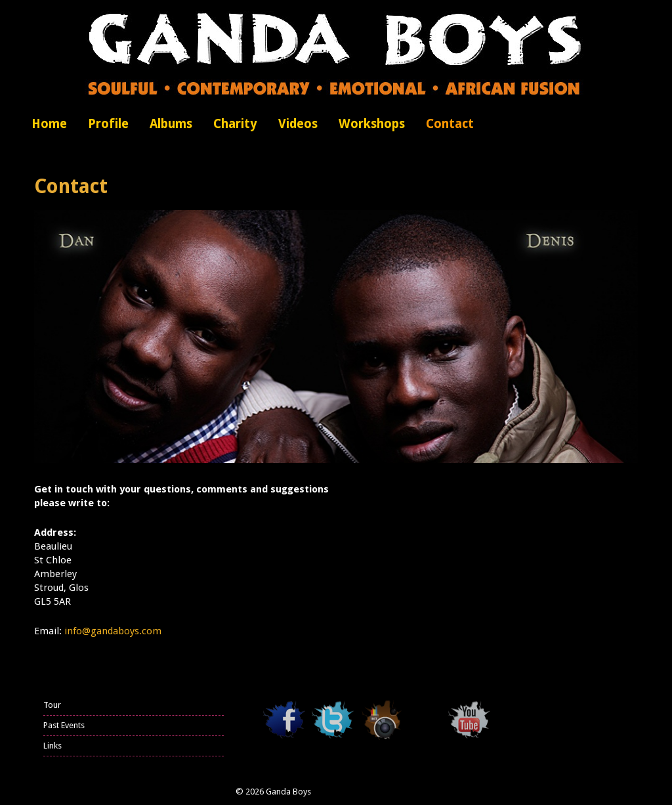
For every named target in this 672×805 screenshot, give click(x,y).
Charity (235, 124)
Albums (171, 124)
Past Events (64, 725)
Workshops (372, 124)
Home (49, 124)
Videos (298, 124)
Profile (108, 124)
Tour (52, 705)
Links (52, 746)
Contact (450, 124)
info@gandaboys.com (113, 631)
